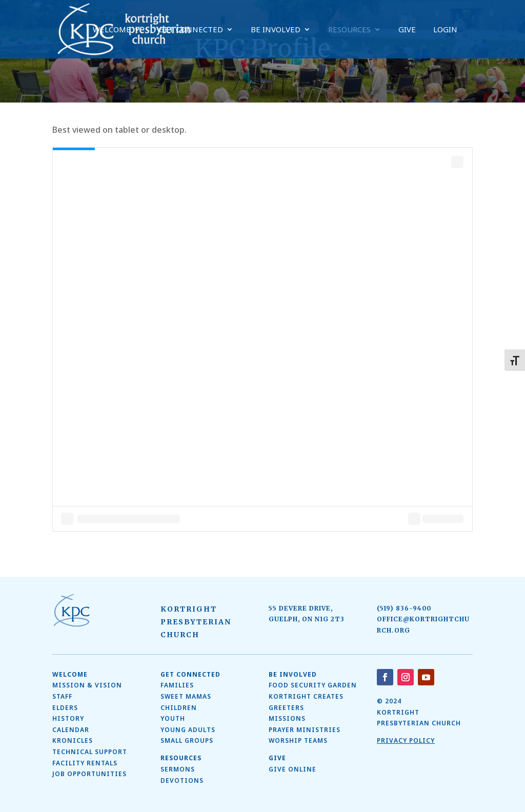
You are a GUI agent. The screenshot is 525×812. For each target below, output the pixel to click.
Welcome (112, 30)
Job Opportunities (89, 774)
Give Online (292, 769)
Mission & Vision (87, 685)
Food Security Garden (313, 685)
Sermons (178, 769)
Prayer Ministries (305, 730)
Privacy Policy (406, 740)
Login (445, 30)
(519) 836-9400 (404, 608)
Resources (349, 30)
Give (407, 30)
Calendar (71, 730)
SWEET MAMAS (186, 696)
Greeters (286, 708)
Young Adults (188, 730)
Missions (287, 718)
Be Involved (276, 30)
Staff (62, 696)
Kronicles (73, 740)
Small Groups (187, 740)
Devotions (182, 780)
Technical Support (90, 752)
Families (177, 685)
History (68, 718)
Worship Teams (298, 740)
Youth (173, 718)
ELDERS (65, 708)
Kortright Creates (306, 696)
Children (179, 708)
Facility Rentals (85, 763)
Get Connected (191, 30)
